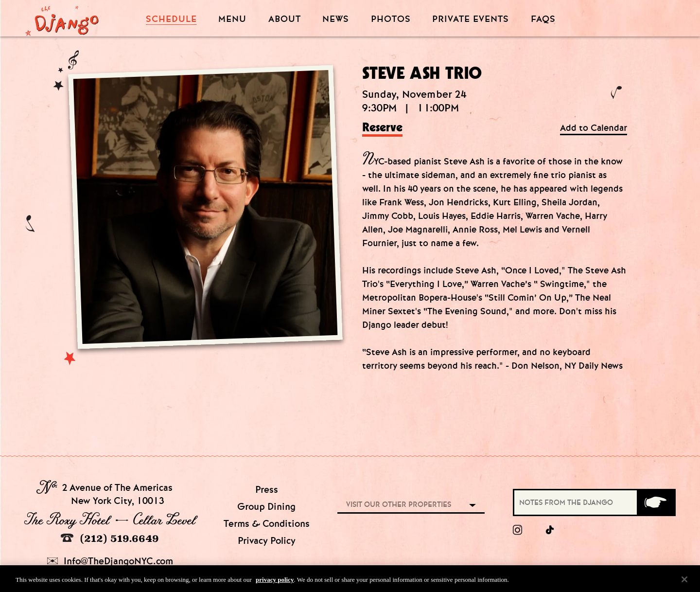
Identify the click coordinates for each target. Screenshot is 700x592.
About (285, 19)
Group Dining (266, 507)
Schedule (171, 19)
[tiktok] (550, 530)
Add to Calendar (594, 128)
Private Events (471, 19)
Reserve (382, 128)
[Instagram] (517, 530)
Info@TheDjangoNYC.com (110, 561)
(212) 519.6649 (110, 538)
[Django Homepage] (62, 18)
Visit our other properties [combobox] (399, 504)
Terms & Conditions (267, 524)
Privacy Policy (267, 541)
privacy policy (275, 581)
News (336, 19)
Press (267, 490)
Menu (232, 19)
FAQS (543, 19)
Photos (391, 19)
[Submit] (656, 502)
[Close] (684, 581)
